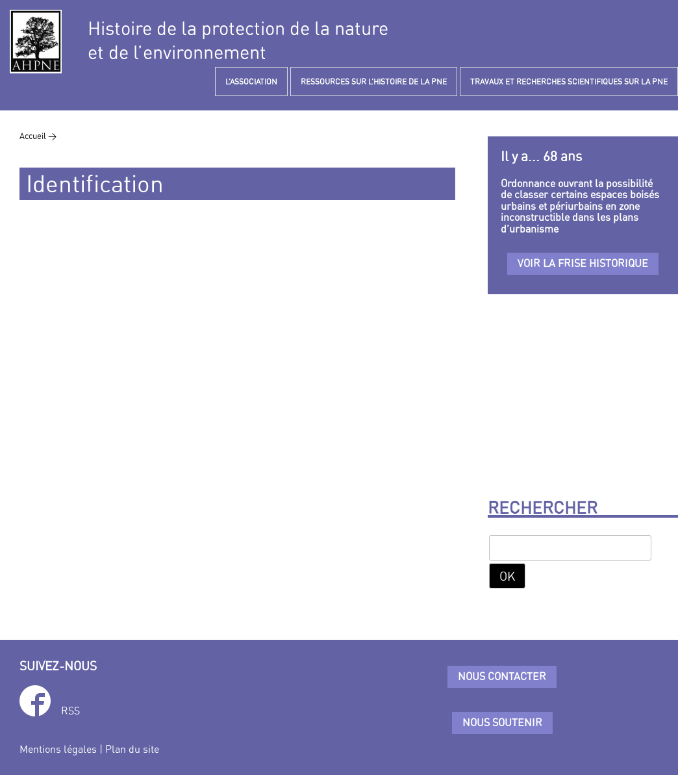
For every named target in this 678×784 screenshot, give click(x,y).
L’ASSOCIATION (251, 82)
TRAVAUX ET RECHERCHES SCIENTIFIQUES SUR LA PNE (569, 82)
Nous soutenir (502, 722)
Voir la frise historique (583, 263)
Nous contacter (502, 676)
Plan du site (132, 749)
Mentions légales (58, 749)
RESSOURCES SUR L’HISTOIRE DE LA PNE (374, 82)
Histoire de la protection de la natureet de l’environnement (238, 40)
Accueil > (38, 136)
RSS (70, 711)
